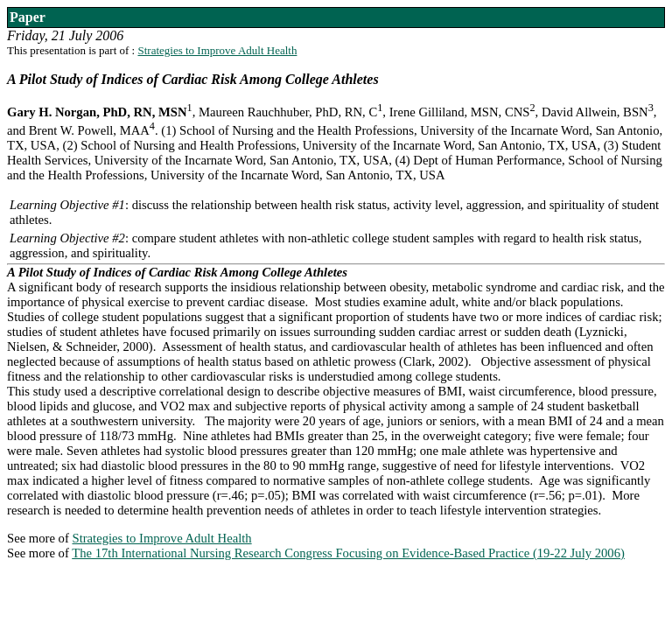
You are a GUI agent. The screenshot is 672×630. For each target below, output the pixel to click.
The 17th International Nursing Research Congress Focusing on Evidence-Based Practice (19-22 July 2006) (348, 553)
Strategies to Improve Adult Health (217, 50)
